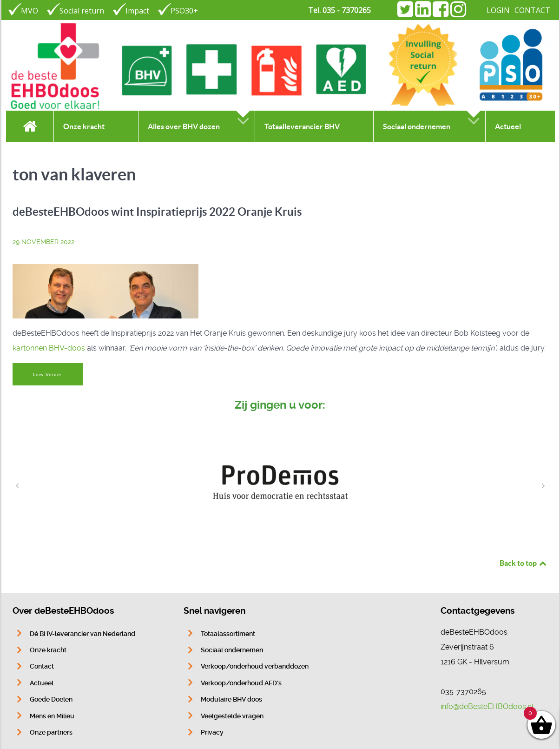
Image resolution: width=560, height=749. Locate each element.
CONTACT (532, 10)
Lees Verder (47, 374)
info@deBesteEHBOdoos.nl (487, 706)
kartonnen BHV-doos (49, 348)
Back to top (524, 563)
